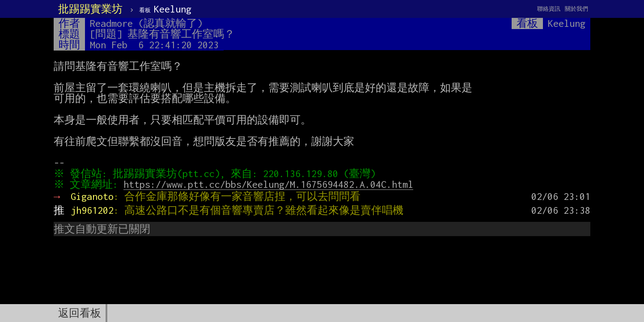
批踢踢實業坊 (90, 9)
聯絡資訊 (549, 9)
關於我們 (576, 9)
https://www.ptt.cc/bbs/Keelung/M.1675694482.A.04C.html (271, 184)
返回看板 (80, 313)
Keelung (165, 9)
